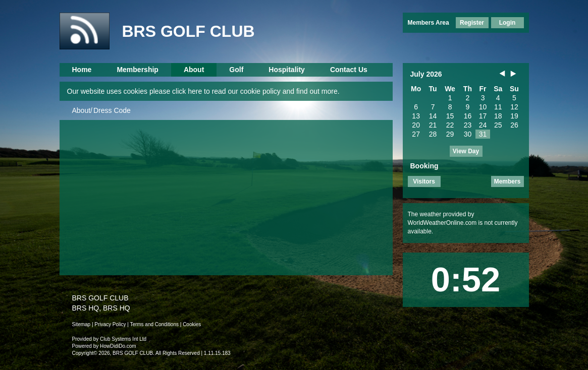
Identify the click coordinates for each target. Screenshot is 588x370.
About (194, 70)
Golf (236, 70)
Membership (137, 70)
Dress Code (112, 110)
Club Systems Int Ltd (123, 339)
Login (507, 23)
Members (507, 181)
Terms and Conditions (154, 324)
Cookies (192, 324)
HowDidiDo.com (118, 346)
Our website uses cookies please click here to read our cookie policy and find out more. (203, 91)
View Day (466, 151)
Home (82, 70)
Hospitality (287, 70)
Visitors (424, 181)
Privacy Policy (110, 324)
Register (472, 23)
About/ (82, 110)
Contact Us (349, 70)
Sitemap (82, 324)
